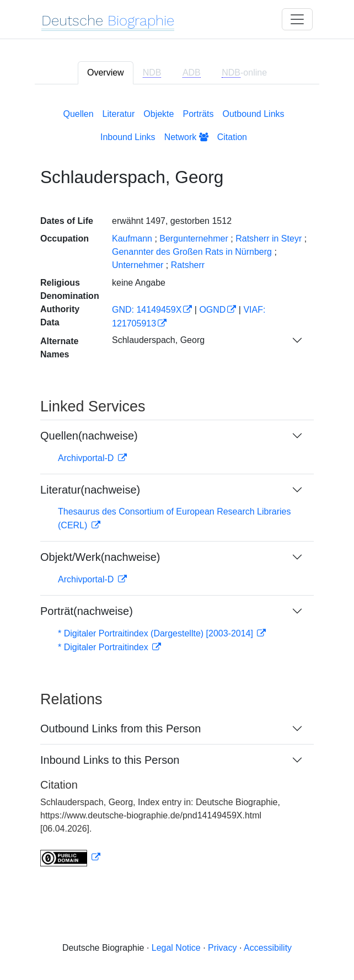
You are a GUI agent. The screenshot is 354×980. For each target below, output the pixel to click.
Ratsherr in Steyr (269, 239)
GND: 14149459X (147, 310)
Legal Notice (176, 948)
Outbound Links (253, 114)
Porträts (198, 114)
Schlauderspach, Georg (158, 340)
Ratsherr (188, 265)
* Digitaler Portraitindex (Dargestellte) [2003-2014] (157, 633)
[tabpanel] (177, 485)
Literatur (119, 114)
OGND (212, 310)
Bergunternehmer (194, 239)
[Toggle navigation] (297, 19)
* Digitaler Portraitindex (104, 647)
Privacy (222, 948)
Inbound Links (128, 137)
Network (186, 137)
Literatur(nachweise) (90, 490)
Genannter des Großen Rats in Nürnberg (192, 252)
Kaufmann (132, 239)
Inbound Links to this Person (110, 760)
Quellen (78, 114)
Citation (232, 137)
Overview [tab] (106, 73)
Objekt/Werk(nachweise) (100, 557)
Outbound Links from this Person (120, 729)
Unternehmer (138, 265)
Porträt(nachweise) (87, 611)
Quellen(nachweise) (89, 436)
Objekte (159, 114)
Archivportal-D (87, 458)
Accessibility (268, 948)
